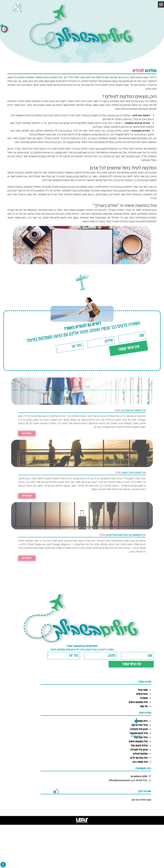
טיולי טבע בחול (141, 737)
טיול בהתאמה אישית (138, 702)
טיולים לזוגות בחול (139, 745)
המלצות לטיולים (140, 753)
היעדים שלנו (142, 693)
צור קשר (144, 706)
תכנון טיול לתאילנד (139, 749)
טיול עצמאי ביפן (140, 761)
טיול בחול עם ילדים (139, 757)
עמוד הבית (143, 689)
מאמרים (144, 697)
